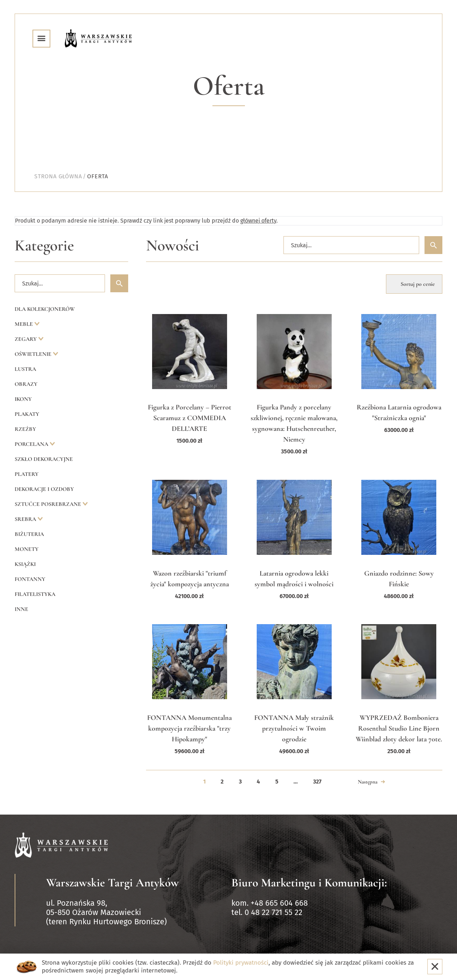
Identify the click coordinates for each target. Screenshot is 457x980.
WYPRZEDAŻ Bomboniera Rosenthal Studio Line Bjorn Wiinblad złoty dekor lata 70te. (399, 728)
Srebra (26, 519)
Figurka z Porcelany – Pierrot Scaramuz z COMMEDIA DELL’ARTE (190, 418)
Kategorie (44, 246)
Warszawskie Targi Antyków (112, 883)
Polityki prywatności (241, 963)
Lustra (25, 369)
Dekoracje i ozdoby (44, 489)
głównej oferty (258, 221)
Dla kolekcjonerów (45, 309)
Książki (25, 564)
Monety (27, 549)
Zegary (26, 339)
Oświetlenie (34, 354)
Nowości (173, 246)
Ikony (23, 399)
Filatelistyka (35, 594)
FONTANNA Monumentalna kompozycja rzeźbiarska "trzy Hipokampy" (189, 728)
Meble (24, 324)
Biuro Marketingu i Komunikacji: (309, 883)
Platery (27, 474)
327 (317, 782)
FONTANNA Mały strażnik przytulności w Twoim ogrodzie (294, 728)
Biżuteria (29, 534)
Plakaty (27, 414)
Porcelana (32, 444)
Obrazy (26, 384)
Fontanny (30, 579)
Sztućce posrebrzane (49, 504)
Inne (21, 609)
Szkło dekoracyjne (44, 459)
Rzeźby (25, 429)
